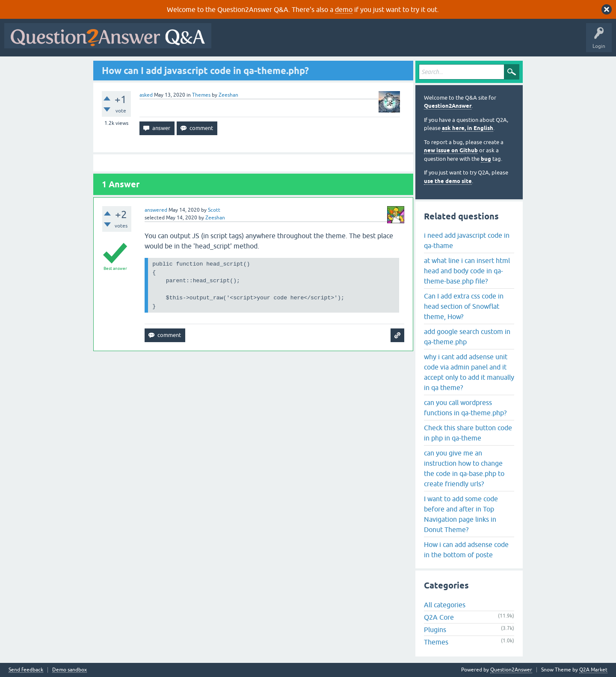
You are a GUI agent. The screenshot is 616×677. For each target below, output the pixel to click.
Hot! (294, 42)
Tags (360, 42)
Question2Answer (448, 106)
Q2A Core (439, 617)
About (479, 42)
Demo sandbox (70, 670)
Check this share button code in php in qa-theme (468, 433)
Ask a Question (422, 42)
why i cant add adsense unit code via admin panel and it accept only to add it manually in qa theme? (469, 372)
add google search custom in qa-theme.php (467, 337)
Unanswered (327, 42)
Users (386, 42)
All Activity (231, 42)
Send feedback (26, 670)
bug (486, 159)
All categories (445, 605)
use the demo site (448, 181)
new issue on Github (451, 150)
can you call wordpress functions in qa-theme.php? (465, 408)
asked (146, 95)
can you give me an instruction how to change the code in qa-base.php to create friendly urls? (464, 468)
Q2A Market (593, 670)
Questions (265, 42)
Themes (201, 95)
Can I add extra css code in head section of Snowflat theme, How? (464, 306)
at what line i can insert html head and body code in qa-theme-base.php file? (467, 271)
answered (156, 210)
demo (344, 9)
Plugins (435, 630)
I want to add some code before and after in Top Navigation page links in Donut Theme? (461, 514)
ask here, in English (468, 128)
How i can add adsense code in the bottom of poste (466, 550)
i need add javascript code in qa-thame (467, 240)
